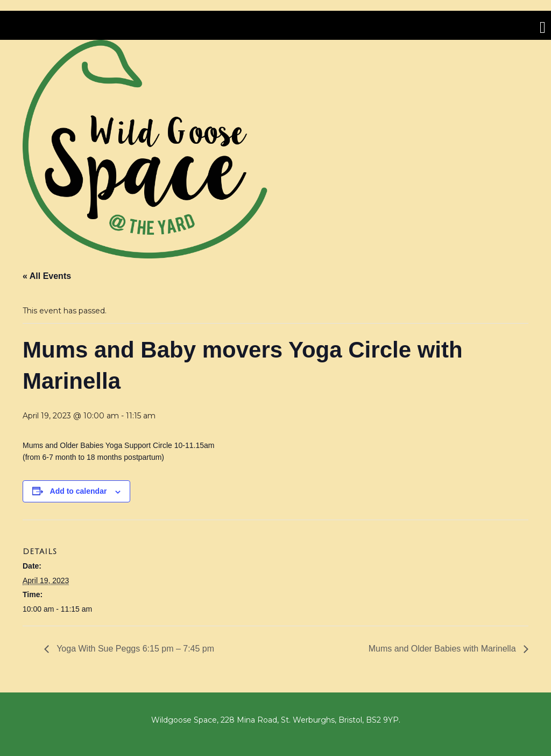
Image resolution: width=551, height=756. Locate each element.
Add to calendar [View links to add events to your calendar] (79, 491)
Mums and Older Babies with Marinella (443, 649)
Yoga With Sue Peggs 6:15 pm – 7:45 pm (134, 649)
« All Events (47, 276)
